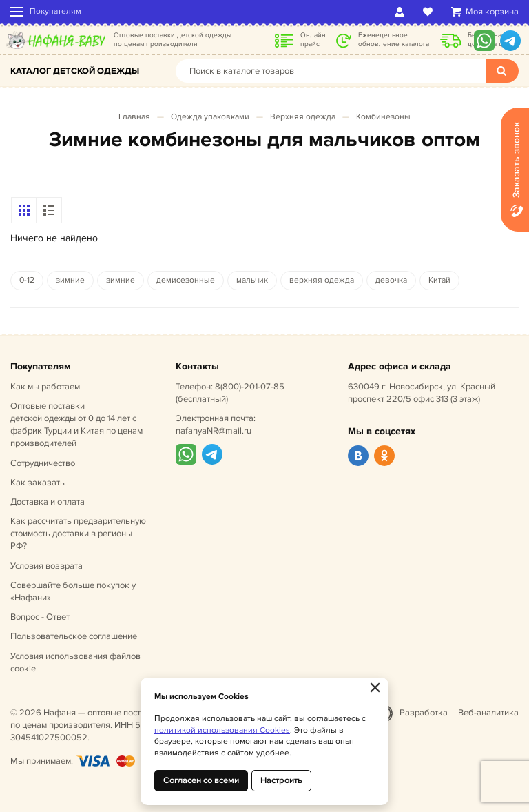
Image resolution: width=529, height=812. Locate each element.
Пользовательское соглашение (74, 636)
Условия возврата (46, 566)
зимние (70, 280)
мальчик (252, 280)
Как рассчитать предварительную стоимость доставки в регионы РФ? (78, 534)
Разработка (424, 713)
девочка (391, 280)
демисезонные (186, 280)
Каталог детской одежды (75, 71)
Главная (134, 117)
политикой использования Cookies (222, 730)
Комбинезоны (383, 117)
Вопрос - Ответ (40, 617)
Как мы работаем (45, 387)
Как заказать (38, 483)
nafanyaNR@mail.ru (214, 431)
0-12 (27, 280)
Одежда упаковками (210, 117)
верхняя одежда (322, 280)
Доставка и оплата (48, 502)
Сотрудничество (43, 463)
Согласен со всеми (201, 780)
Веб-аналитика (488, 713)
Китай (439, 280)
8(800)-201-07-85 (250, 387)
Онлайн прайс (313, 40)
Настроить (281, 780)
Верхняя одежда (303, 117)
